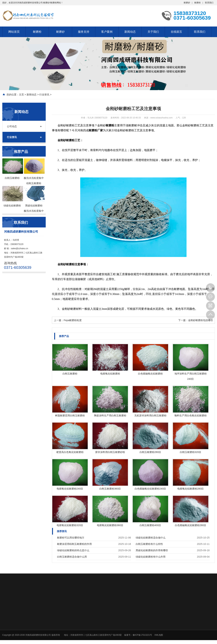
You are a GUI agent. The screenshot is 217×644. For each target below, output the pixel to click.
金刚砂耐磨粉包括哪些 (201, 320)
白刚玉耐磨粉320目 (191, 452)
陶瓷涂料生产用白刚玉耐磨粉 (110, 415)
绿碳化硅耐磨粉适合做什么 (151, 538)
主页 (21, 95)
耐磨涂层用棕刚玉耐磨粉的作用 (74, 544)
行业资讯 (44, 95)
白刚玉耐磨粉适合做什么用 (72, 557)
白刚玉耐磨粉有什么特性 (149, 544)
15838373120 (210, 288)
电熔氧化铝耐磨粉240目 (70, 489)
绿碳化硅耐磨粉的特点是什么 (73, 550)
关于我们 (153, 32)
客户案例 (107, 32)
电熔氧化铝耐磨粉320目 (70, 525)
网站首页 (14, 32)
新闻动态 (130, 32)
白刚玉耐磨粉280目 (150, 452)
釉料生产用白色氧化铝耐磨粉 (191, 415)
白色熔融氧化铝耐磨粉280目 (191, 525)
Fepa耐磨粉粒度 (73, 320)
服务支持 (84, 32)
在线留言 (176, 32)
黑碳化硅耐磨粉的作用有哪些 (152, 550)
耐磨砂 (187, 3)
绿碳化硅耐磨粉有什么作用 (151, 557)
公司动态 (12, 126)
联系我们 (209, 3)
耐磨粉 (198, 3)
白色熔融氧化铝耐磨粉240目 (150, 489)
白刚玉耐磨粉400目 (150, 525)
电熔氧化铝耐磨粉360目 (110, 525)
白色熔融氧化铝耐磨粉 (150, 374)
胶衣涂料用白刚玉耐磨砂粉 (110, 452)
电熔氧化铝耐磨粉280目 (191, 489)
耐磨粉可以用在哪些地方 (71, 538)
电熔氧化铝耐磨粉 (110, 374)
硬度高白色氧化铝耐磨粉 (70, 452)
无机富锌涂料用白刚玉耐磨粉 (150, 415)
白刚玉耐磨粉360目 (110, 489)
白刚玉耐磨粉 (70, 374)
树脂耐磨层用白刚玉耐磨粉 (70, 415)
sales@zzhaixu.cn (20, 248)
